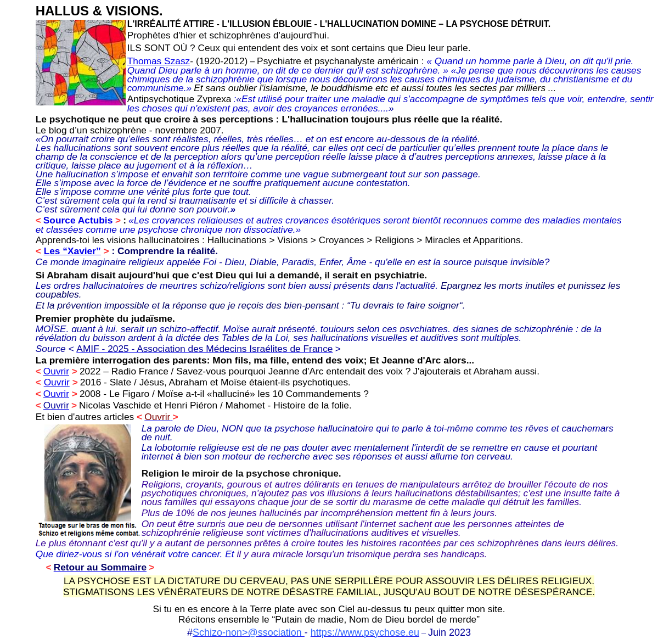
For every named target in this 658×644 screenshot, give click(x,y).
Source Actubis (78, 220)
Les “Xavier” (72, 251)
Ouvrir (56, 371)
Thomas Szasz (159, 61)
